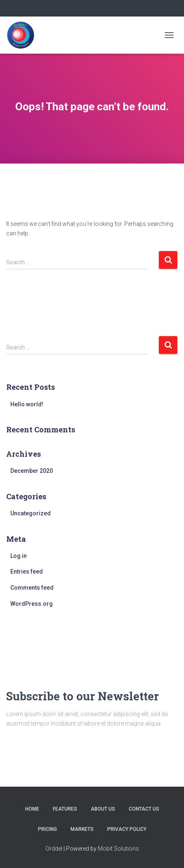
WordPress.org (32, 604)
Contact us (144, 809)
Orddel (54, 849)
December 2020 (32, 471)
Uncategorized (31, 513)
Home (32, 809)
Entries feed (27, 572)
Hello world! (27, 404)
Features (65, 809)
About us (103, 809)
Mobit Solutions (118, 849)
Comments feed (32, 588)
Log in (19, 556)
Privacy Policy (127, 829)
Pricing (47, 829)
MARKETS (82, 829)
